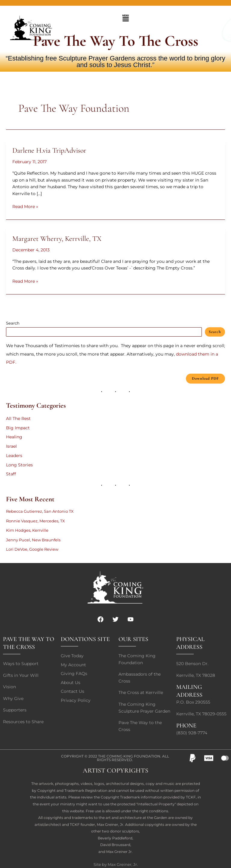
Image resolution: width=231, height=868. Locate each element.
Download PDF (205, 378)
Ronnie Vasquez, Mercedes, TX (35, 521)
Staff (11, 474)
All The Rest (18, 418)
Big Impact (18, 428)
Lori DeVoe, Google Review (32, 549)
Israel (11, 446)
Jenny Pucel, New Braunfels (33, 540)
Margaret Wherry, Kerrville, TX (57, 239)
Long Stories (19, 465)
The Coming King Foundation (129, 756)
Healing (14, 437)
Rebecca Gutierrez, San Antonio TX (40, 511)
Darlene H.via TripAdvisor (49, 150)
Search (13, 323)
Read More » (25, 206)
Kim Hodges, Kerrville (27, 530)
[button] (125, 18)
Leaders (14, 456)
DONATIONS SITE (85, 639)
